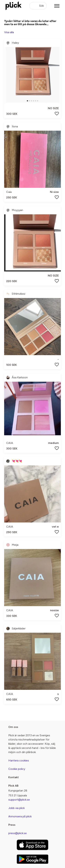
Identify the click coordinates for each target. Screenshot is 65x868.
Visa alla (9, 32)
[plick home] (14, 6)
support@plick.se (19, 800)
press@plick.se (18, 833)
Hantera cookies (19, 760)
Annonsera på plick (20, 816)
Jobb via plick (16, 808)
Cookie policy (17, 769)
